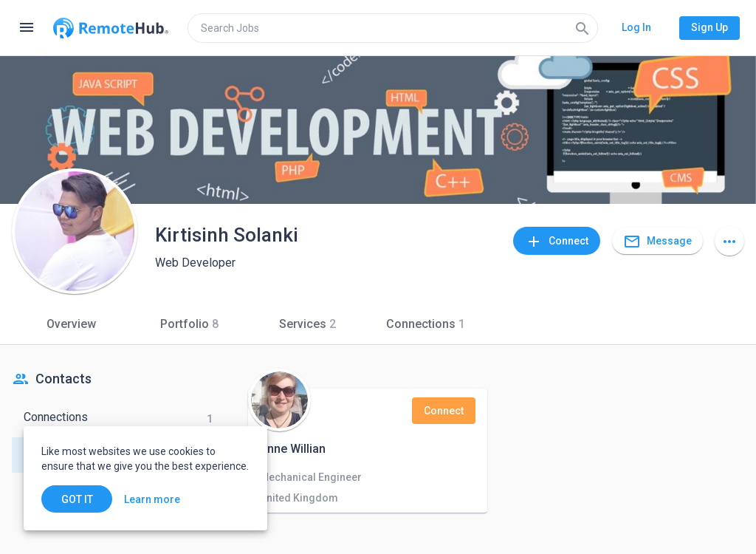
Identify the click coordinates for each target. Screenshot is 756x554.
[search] (393, 28)
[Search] (583, 28)
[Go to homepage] (111, 28)
